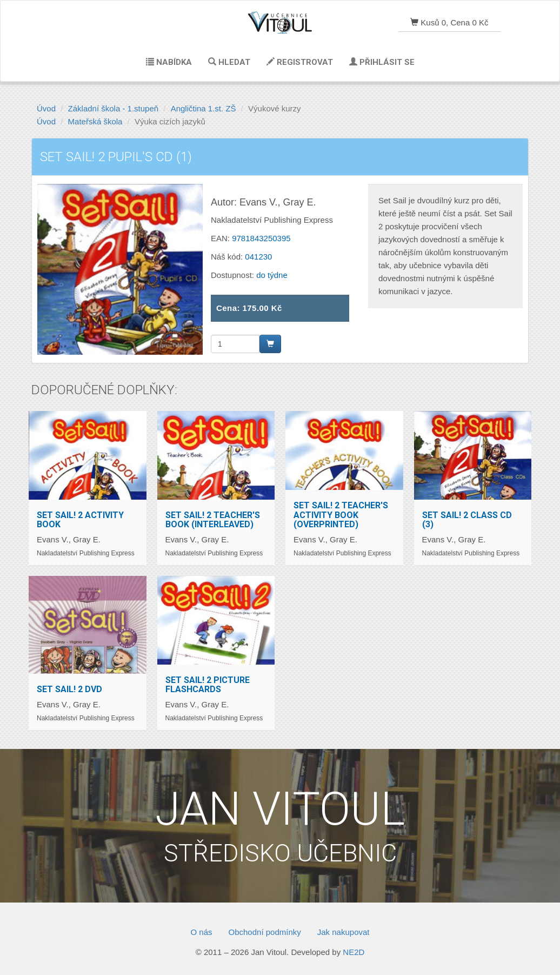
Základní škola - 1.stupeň (114, 108)
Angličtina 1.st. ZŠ (204, 108)
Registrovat (300, 62)
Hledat (229, 62)
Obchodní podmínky (265, 932)
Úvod (46, 108)
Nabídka (169, 62)
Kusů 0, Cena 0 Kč (449, 22)
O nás (201, 932)
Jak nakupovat (344, 932)
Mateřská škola (95, 121)
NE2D (354, 952)
